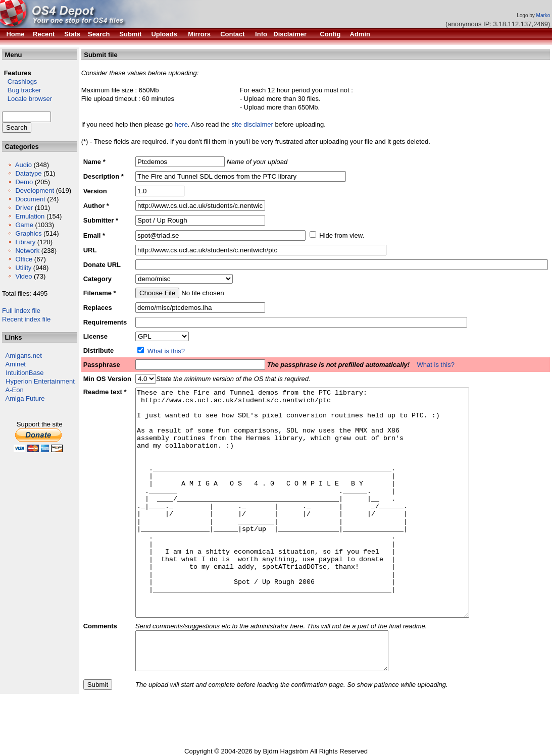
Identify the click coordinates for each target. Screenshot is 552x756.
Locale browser (27, 99)
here (181, 124)
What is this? (166, 351)
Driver (24, 208)
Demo (24, 182)
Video (23, 276)
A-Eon (15, 390)
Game (24, 225)
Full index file (21, 311)
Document (30, 199)
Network (27, 251)
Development (35, 191)
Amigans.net (24, 356)
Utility (23, 268)
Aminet (16, 364)
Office (24, 259)
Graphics (28, 233)
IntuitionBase (24, 373)
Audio (23, 165)
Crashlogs (19, 82)
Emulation (30, 216)
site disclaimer (252, 124)
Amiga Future (25, 398)
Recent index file (26, 319)
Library (25, 242)
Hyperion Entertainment (40, 381)
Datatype (28, 173)
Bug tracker (21, 90)
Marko (543, 15)
